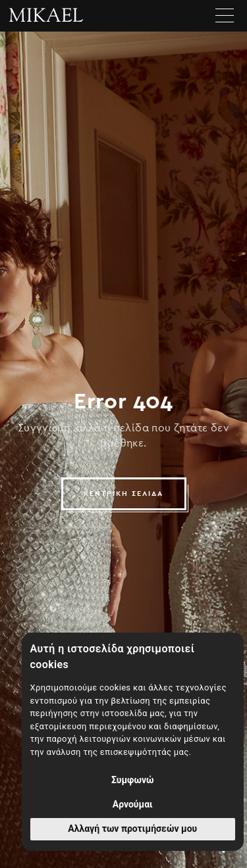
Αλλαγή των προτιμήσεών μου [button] (132, 829)
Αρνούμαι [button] (133, 804)
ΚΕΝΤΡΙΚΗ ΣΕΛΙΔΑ (123, 494)
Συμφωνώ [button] (133, 780)
